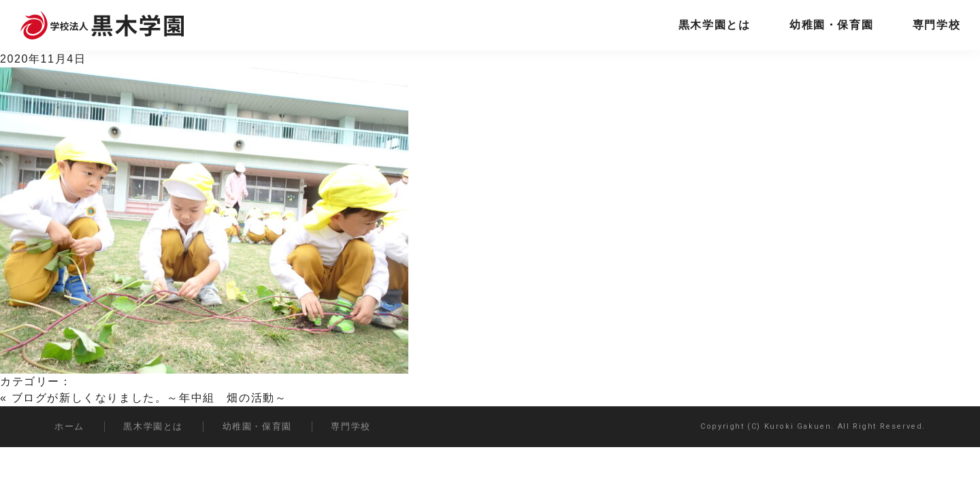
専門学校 (936, 25)
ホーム (69, 426)
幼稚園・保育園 (831, 25)
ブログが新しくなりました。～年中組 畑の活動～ (149, 398)
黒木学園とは (715, 25)
